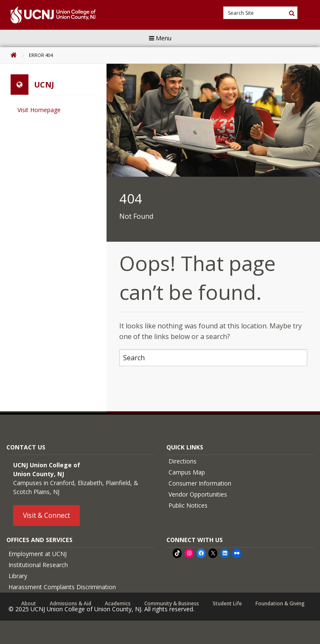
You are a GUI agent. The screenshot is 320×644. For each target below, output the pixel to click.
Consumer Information (200, 483)
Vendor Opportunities (198, 494)
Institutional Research (38, 565)
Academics (118, 604)
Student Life (227, 604)
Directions (182, 461)
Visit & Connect (46, 515)
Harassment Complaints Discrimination (62, 587)
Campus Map (187, 472)
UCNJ (44, 85)
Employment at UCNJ (38, 554)
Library (18, 576)
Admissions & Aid (70, 604)
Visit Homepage (39, 110)
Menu (160, 38)
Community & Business (172, 604)
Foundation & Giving (280, 604)
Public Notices (188, 505)
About (29, 604)
